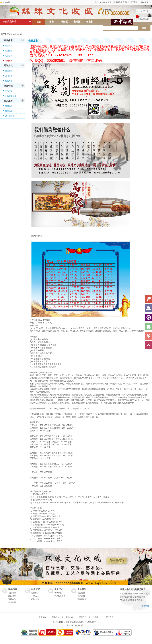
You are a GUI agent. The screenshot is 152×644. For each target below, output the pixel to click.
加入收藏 (6, 2)
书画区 (64, 22)
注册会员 (9, 56)
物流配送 (9, 71)
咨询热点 (69, 617)
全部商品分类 (10, 22)
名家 (52, 22)
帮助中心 (6, 34)
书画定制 (9, 61)
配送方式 (14, 65)
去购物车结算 (143, 19)
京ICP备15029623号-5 (76, 625)
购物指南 (14, 40)
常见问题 (9, 91)
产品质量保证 (11, 96)
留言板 (90, 22)
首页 (39, 22)
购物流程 (9, 51)
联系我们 (83, 617)
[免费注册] (122, 2)
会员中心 (144, 11)
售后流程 (9, 46)
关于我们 (134, 2)
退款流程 (9, 106)
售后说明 (9, 111)
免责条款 (42, 617)
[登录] (115, 2)
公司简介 (96, 617)
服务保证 (14, 86)
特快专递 (9, 81)
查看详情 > (146, 606)
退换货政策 (10, 116)
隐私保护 (56, 617)
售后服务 (14, 101)
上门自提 (9, 76)
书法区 (77, 22)
